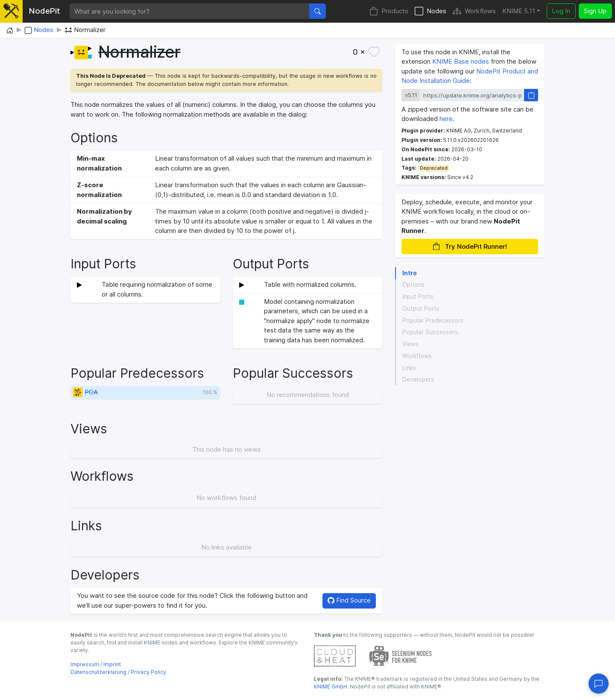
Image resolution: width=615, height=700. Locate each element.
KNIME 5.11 (519, 11)
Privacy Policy (148, 672)
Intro (410, 273)
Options (413, 285)
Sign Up (595, 11)
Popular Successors (430, 332)
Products (389, 11)
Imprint (112, 664)
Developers (418, 379)
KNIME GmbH (331, 687)
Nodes (430, 11)
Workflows (474, 11)
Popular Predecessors (433, 321)
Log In (561, 11)
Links (409, 368)
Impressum (85, 664)
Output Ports (421, 309)
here (446, 119)
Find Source (349, 600)
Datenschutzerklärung (98, 672)
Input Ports (418, 297)
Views (410, 344)
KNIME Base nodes (461, 61)
